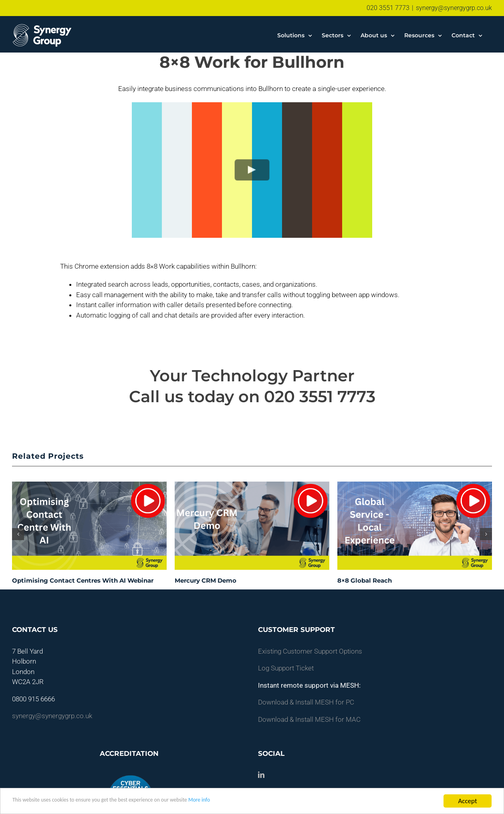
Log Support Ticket (286, 668)
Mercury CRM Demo (206, 580)
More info (247, 801)
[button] (18, 534)
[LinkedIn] (261, 775)
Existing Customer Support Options (310, 651)
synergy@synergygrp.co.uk (454, 8)
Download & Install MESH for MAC (309, 719)
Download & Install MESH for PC (306, 702)
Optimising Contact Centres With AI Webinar (83, 580)
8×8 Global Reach (365, 580)
